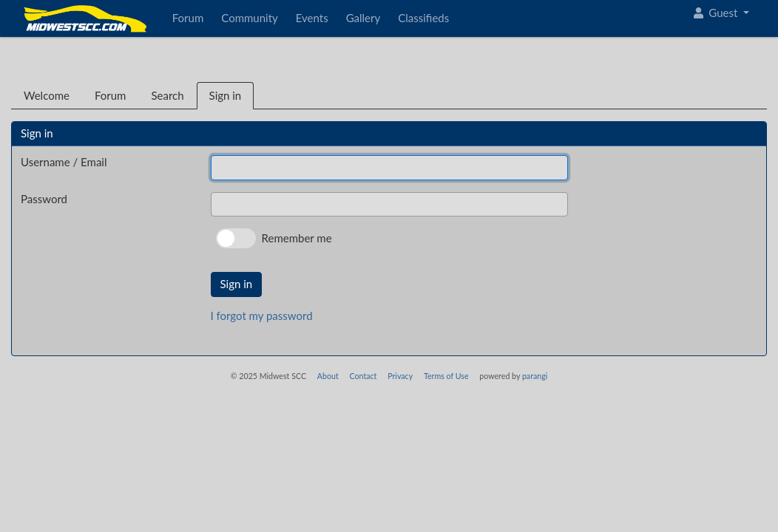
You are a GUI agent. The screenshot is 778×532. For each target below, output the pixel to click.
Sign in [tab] (226, 95)
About (328, 376)
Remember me (297, 238)
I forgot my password (262, 316)
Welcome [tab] (47, 95)
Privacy (400, 376)
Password (44, 199)
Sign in (237, 284)
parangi (535, 376)
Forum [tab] (111, 95)
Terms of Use (446, 376)
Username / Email (64, 162)
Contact (363, 376)
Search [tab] (167, 95)
